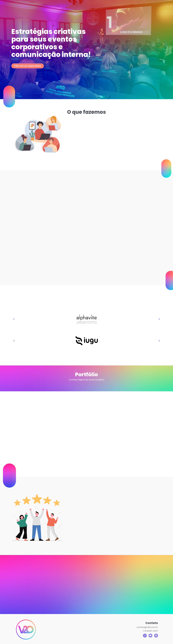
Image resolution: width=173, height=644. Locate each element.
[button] (14, 319)
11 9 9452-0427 (151, 631)
